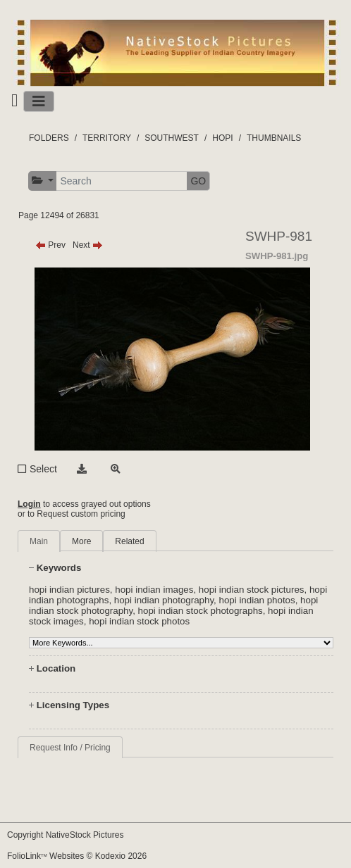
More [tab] (81, 541)
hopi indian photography (164, 600)
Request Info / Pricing (70, 748)
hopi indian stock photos (139, 621)
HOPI (222, 138)
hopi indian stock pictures (252, 590)
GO (198, 181)
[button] (43, 181)
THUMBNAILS (274, 138)
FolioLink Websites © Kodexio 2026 (77, 856)
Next (88, 245)
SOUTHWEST (172, 138)
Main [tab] (39, 541)
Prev (50, 245)
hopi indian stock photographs (201, 611)
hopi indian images (154, 590)
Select (43, 469)
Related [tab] (129, 541)
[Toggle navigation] (39, 101)
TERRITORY (107, 138)
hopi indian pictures (69, 590)
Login (29, 504)
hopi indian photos (257, 600)
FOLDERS (49, 138)
